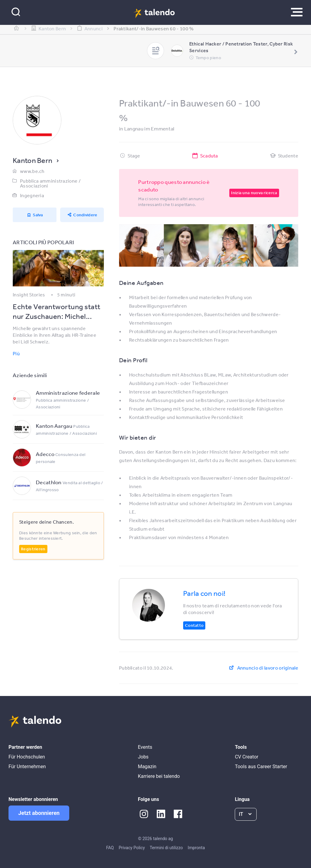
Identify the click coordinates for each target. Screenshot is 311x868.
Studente (288, 156)
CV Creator (246, 757)
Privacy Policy (132, 848)
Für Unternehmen (27, 767)
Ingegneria (32, 195)
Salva (38, 215)
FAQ (110, 848)
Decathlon (49, 482)
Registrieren (33, 549)
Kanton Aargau (55, 426)
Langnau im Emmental (149, 128)
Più (16, 353)
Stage (134, 156)
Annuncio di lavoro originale (268, 668)
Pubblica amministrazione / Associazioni (50, 183)
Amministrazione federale (68, 393)
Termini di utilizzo (166, 848)
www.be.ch (32, 171)
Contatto (194, 625)
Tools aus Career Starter (261, 767)
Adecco (45, 454)
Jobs (143, 757)
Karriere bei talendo (159, 776)
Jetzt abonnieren (39, 813)
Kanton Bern (32, 160)
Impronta (196, 848)
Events (145, 747)
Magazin (147, 767)
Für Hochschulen (27, 757)
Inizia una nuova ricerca (254, 193)
